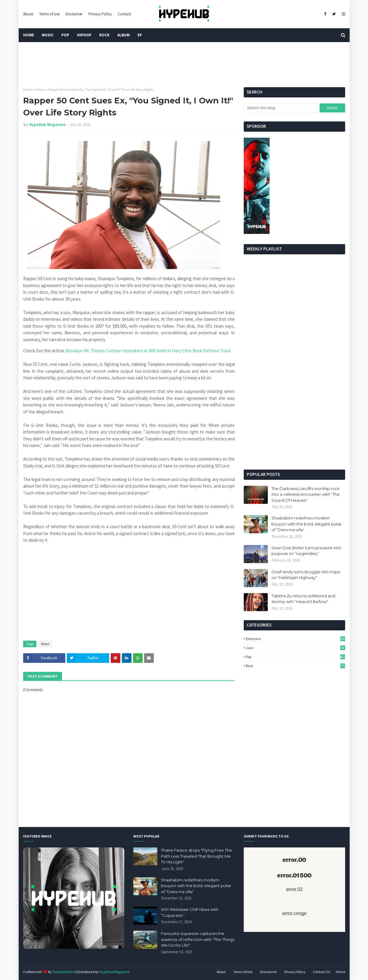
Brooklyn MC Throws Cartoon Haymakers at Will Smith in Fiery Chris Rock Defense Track (149, 351)
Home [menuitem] (29, 35)
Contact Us (321, 972)
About (28, 14)
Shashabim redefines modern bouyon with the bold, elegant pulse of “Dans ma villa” (306, 524)
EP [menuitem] (140, 35)
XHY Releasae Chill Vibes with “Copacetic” (190, 912)
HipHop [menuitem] (84, 35)
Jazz (295, 648)
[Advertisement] (294, 418)
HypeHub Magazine (47, 125)
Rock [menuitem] (104, 35)
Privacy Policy (100, 14)
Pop (295, 657)
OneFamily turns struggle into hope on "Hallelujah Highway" (306, 575)
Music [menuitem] (48, 35)
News (40, 89)
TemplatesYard (64, 972)
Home (28, 89)
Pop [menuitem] (65, 35)
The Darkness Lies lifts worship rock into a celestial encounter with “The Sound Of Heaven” (306, 494)
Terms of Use (49, 14)
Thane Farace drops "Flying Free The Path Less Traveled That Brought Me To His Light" (196, 856)
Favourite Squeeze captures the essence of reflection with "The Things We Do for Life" (198, 939)
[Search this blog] (282, 108)
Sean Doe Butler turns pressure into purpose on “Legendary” (306, 551)
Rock (295, 666)
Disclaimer (74, 14)
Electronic (295, 639)
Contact (124, 14)
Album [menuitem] (124, 35)
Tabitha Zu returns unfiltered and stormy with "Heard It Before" (303, 599)
